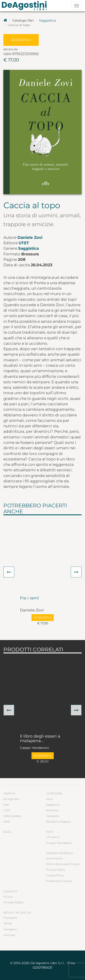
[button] (9, 572)
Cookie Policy (55, 875)
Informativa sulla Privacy (63, 864)
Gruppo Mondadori (59, 843)
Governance (54, 858)
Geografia (52, 816)
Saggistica (47, 20)
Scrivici (8, 897)
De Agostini (11, 799)
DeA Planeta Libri (26, 6)
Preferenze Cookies (59, 881)
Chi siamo (53, 837)
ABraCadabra (12, 816)
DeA (6, 805)
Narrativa (52, 810)
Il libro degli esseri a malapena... (40, 739)
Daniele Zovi (30, 237)
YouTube (9, 935)
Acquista (21, 40)
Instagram (10, 929)
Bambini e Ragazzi (58, 822)
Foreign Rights (13, 902)
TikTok (8, 923)
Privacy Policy (56, 870)
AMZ (7, 822)
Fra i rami (29, 598)
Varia (49, 799)
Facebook (10, 918)
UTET (24, 243)
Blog (7, 832)
